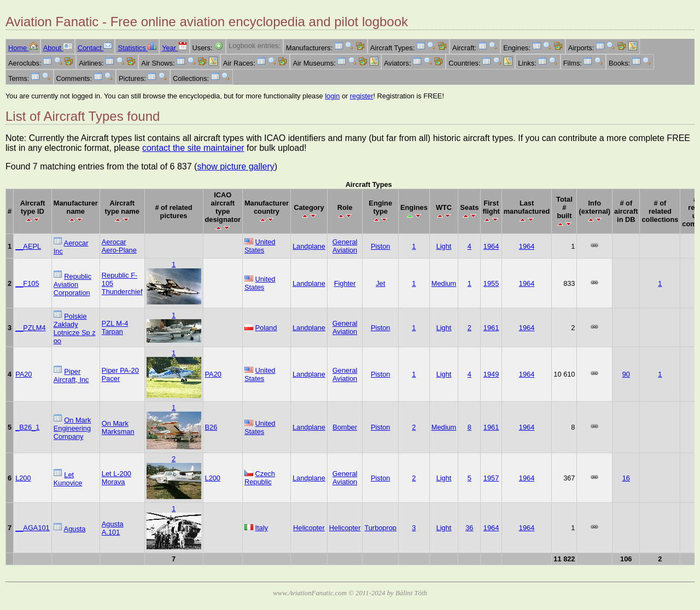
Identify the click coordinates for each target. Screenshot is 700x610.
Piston (381, 246)
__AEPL (28, 246)
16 (626, 478)
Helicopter (309, 528)
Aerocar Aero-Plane (119, 246)
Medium (444, 283)
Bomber (345, 427)
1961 (491, 328)
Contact (95, 48)
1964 (491, 246)
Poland (266, 328)
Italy (262, 528)
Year (174, 48)
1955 (491, 283)
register (362, 96)
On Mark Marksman (118, 427)
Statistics (137, 48)
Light (444, 246)
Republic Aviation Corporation (72, 285)
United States (260, 246)
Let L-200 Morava (116, 478)
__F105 (27, 283)
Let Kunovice (68, 479)
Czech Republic (260, 478)
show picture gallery (235, 166)
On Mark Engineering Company (72, 428)
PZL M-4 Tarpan (115, 327)
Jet (380, 283)
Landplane (309, 246)
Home (23, 48)
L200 (23, 478)
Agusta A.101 (113, 528)
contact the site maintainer (193, 148)
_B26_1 (27, 427)
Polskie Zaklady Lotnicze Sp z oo (75, 329)
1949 (491, 374)
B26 (211, 427)
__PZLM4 (30, 328)
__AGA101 (33, 528)
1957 (491, 478)
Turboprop (380, 528)
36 (469, 528)
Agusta (75, 529)
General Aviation (345, 246)
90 (626, 374)
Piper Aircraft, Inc (71, 376)
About (58, 48)
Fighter (345, 283)
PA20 (24, 374)
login (332, 96)
